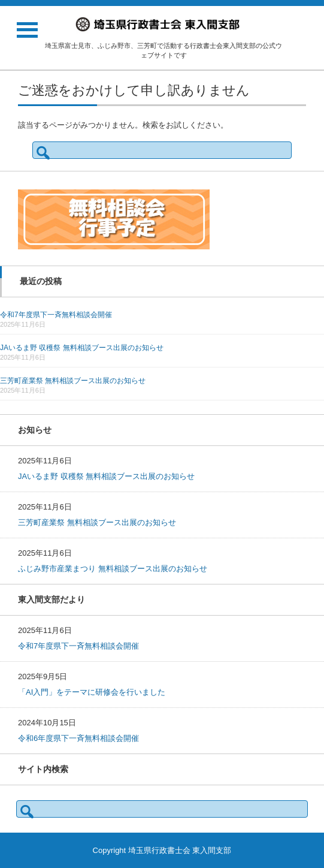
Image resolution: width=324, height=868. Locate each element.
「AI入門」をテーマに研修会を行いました (92, 692)
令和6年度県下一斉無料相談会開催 (78, 738)
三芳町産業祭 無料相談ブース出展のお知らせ (73, 381)
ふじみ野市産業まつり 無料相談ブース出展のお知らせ (113, 569)
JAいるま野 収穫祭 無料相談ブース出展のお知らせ (82, 348)
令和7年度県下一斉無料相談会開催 (56, 315)
